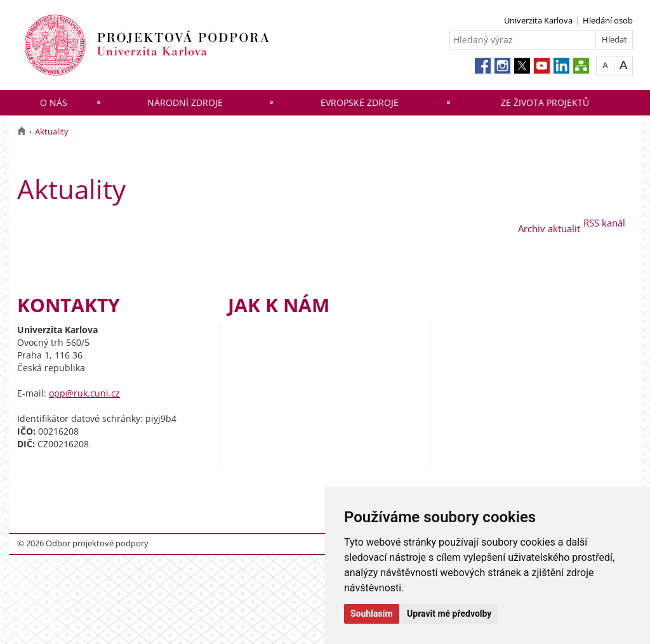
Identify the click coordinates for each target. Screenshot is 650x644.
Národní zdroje (185, 102)
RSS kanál (604, 223)
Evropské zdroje (360, 102)
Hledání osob (608, 20)
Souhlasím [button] (372, 614)
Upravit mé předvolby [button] (449, 614)
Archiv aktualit (549, 228)
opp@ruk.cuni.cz (84, 393)
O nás (54, 102)
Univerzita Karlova (538, 20)
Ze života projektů (545, 102)
